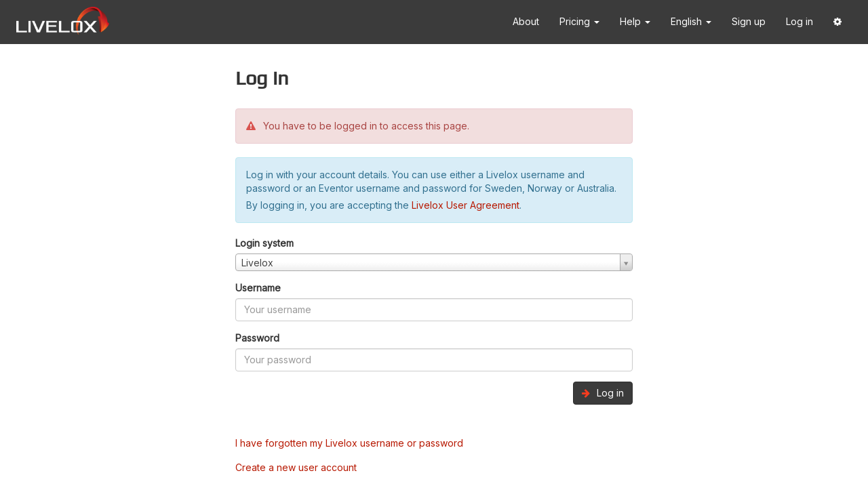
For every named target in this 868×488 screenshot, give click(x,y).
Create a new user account (296, 467)
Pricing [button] (579, 21)
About (526, 21)
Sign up (749, 21)
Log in (800, 21)
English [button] (691, 21)
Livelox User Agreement (466, 205)
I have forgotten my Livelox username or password (349, 443)
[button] (837, 22)
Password (257, 338)
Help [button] (635, 21)
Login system (264, 243)
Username (258, 288)
